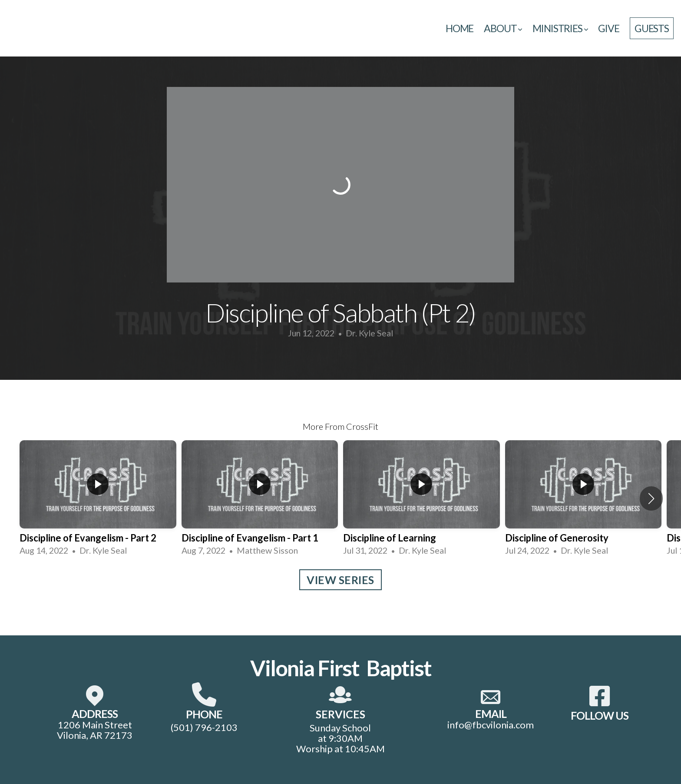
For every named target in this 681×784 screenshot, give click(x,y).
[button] (651, 498)
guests (652, 28)
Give (608, 28)
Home (460, 28)
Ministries (560, 28)
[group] (98, 498)
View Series (340, 580)
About (503, 28)
